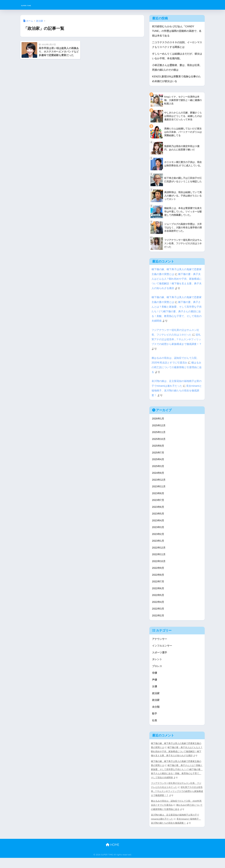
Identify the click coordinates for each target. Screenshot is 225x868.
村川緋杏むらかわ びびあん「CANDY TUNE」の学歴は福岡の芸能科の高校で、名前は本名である (177, 31)
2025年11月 (159, 435)
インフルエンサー (163, 654)
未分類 (156, 716)
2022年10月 (159, 567)
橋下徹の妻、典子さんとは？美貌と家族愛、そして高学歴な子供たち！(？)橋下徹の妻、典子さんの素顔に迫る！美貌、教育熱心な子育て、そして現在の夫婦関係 (177, 314)
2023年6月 (158, 511)
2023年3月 (158, 532)
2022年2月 (158, 623)
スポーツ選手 (160, 661)
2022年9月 (158, 574)
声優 (155, 688)
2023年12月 (159, 484)
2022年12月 (159, 553)
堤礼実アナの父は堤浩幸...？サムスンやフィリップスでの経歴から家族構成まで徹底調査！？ (177, 801)
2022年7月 (158, 588)
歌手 (155, 723)
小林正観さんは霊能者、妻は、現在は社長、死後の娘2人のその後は (176, 69)
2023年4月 (158, 525)
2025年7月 (158, 456)
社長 (155, 730)
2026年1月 (158, 421)
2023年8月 (158, 497)
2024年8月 (158, 477)
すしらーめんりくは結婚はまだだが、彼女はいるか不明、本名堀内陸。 (176, 57)
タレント (157, 668)
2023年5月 (158, 518)
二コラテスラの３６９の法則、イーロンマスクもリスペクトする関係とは (176, 45)
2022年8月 (158, 581)
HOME (112, 855)
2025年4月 (158, 463)
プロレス (157, 675)
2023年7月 (158, 504)
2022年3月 (158, 616)
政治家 (156, 702)
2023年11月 (159, 490)
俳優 (155, 682)
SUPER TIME (32, 5)
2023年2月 (158, 539)
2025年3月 (158, 470)
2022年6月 (158, 595)
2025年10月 (159, 442)
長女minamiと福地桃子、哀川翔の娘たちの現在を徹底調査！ (176, 393)
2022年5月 (158, 602)
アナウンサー (160, 647)
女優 (155, 695)
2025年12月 (159, 428)
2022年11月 (159, 560)
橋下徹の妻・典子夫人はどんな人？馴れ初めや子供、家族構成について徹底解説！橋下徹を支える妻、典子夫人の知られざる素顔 (177, 762)
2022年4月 (158, 609)
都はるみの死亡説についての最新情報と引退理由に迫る (177, 369)
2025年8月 (158, 449)
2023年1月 (158, 546)
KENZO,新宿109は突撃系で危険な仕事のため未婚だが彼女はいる (176, 81)
